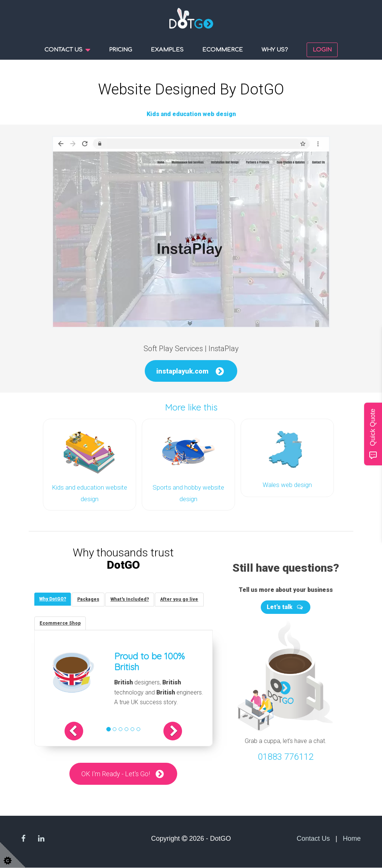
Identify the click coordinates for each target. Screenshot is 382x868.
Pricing (120, 50)
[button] (79, 731)
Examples (167, 50)
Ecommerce (223, 50)
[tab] (53, 598)
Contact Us (313, 839)
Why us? (275, 50)
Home (352, 839)
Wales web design (287, 484)
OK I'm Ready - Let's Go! (116, 774)
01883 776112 (286, 755)
